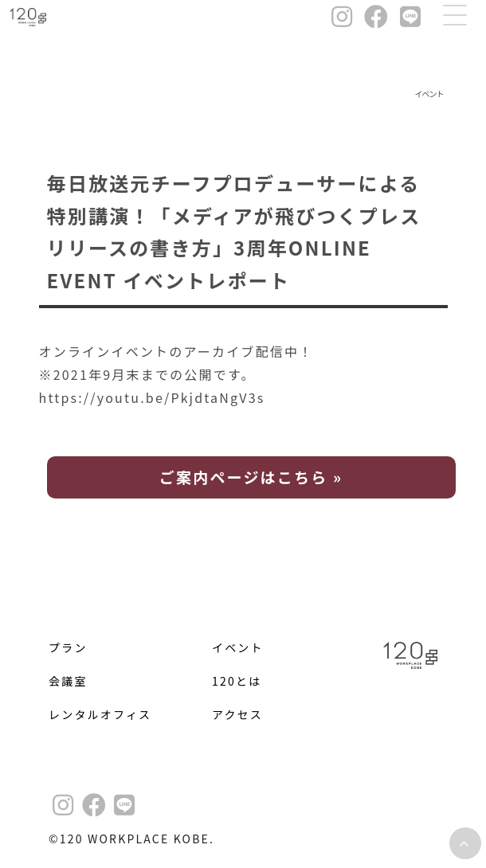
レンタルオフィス (100, 714)
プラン (68, 647)
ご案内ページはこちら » (251, 477)
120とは (237, 681)
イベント (238, 647)
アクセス (237, 714)
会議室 (68, 681)
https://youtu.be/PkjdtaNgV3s (159, 397)
